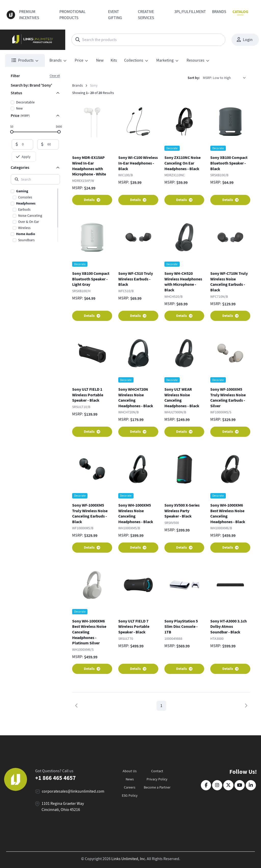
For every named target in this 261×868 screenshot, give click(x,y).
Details (92, 200)
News (130, 779)
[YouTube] (240, 785)
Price (20, 116)
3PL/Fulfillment (190, 12)
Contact (157, 771)
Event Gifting (115, 15)
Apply (23, 157)
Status (16, 93)
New (100, 60)
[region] (35, 215)
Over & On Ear (29, 222)
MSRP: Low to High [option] (217, 78)
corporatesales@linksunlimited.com (73, 791)
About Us (130, 771)
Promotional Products (73, 15)
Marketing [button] (165, 60)
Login (245, 40)
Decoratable (25, 102)
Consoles (25, 197)
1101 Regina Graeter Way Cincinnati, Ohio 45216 (63, 807)
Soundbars (26, 240)
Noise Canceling (30, 215)
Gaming (22, 191)
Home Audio (26, 234)
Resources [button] (195, 60)
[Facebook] (206, 785)
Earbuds (24, 209)
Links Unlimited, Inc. (129, 859)
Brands (219, 12)
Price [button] (79, 60)
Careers (130, 787)
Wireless (24, 228)
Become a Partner (157, 787)
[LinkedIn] (251, 785)
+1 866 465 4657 (55, 778)
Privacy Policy (157, 779)
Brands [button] (56, 60)
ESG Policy (130, 795)
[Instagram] (217, 785)
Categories (20, 167)
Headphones (26, 203)
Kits (114, 60)
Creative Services (146, 15)
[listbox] (226, 78)
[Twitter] (228, 785)
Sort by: (194, 78)
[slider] (12, 132)
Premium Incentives (29, 15)
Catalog (240, 12)
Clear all (55, 76)
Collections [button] (134, 60)
